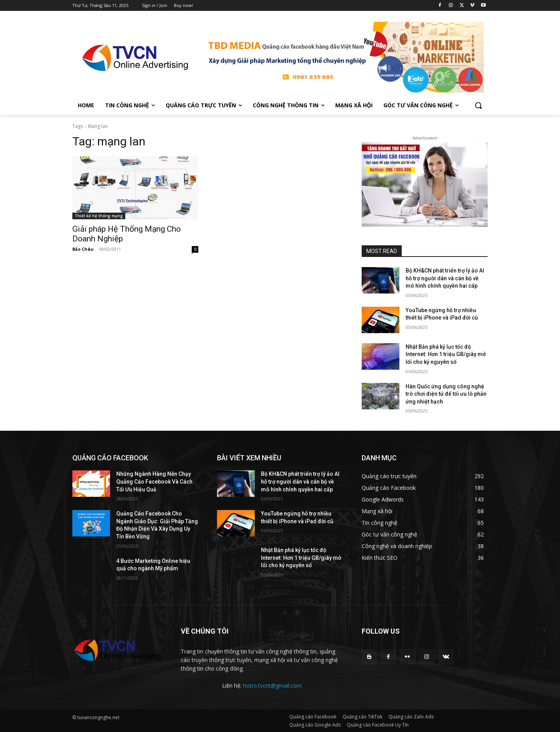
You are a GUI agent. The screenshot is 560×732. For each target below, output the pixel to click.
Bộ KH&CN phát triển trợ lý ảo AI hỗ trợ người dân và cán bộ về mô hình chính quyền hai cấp (445, 278)
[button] (478, 105)
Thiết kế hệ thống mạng (99, 216)
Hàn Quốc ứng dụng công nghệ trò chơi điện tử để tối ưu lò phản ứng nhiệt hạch (446, 394)
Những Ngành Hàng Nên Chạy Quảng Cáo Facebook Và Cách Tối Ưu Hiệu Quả (154, 481)
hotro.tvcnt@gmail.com (272, 686)
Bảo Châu (83, 249)
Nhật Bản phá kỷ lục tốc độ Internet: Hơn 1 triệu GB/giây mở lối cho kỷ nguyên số (446, 354)
